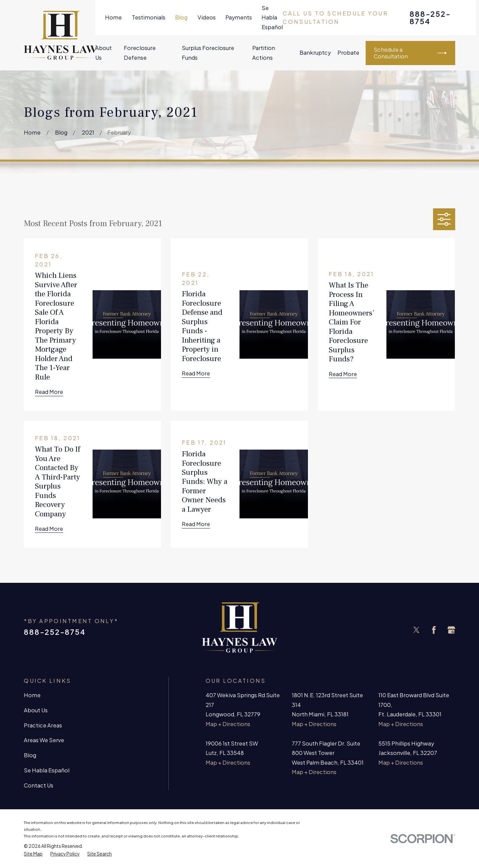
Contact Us (39, 785)
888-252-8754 (430, 18)
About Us (36, 710)
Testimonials (149, 17)
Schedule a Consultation (410, 53)
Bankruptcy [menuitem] (315, 53)
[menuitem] (33, 854)
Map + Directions (228, 724)
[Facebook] (434, 630)
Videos (207, 17)
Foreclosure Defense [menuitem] (140, 53)
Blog (181, 17)
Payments (239, 17)
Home (113, 17)
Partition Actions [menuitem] (264, 53)
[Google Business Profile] (451, 630)
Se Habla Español (272, 17)
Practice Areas (43, 725)
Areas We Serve (44, 740)
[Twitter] (416, 630)
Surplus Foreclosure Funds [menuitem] (208, 53)
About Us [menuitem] (103, 53)
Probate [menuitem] (348, 53)
